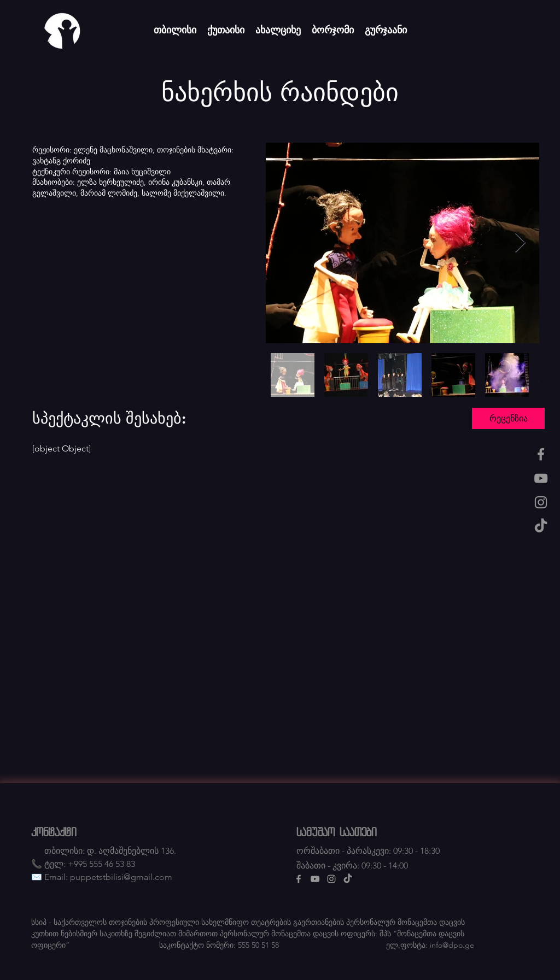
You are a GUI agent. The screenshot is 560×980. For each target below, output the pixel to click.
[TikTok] (541, 526)
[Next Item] (520, 243)
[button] (508, 418)
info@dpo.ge (452, 945)
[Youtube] (541, 478)
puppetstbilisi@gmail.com (121, 877)
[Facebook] (541, 454)
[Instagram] (541, 502)
